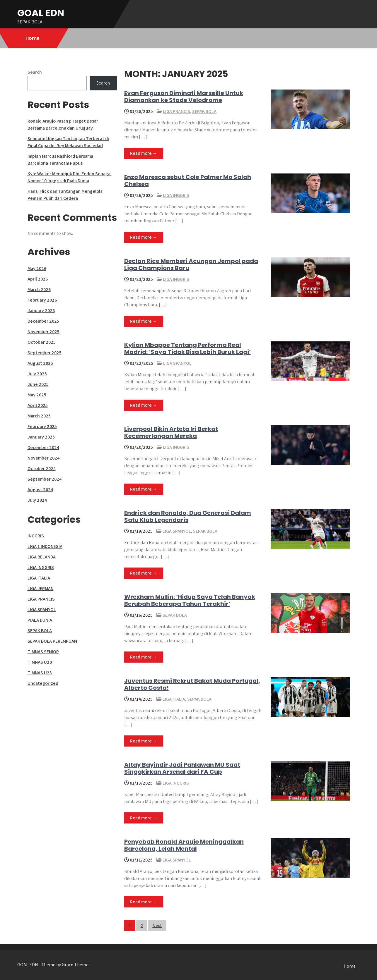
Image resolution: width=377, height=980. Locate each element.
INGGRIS (36, 536)
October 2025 (42, 342)
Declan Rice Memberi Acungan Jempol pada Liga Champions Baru (191, 264)
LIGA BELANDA (42, 557)
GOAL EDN (41, 13)
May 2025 (37, 395)
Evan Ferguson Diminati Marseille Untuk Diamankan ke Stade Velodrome (184, 97)
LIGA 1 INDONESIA (45, 546)
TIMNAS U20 (40, 662)
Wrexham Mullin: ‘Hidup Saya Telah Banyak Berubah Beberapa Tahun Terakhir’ (190, 600)
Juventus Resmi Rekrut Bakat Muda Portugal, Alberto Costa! (192, 684)
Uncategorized (43, 683)
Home (33, 38)
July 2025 (37, 374)
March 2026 (39, 289)
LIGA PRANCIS (176, 111)
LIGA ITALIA (174, 699)
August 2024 (40, 490)
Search (35, 72)
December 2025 (43, 321)
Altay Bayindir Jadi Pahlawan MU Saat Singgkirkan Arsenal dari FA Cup (182, 768)
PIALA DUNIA (40, 620)
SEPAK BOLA (204, 111)
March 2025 (39, 416)
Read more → (144, 153)
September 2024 (45, 479)
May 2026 (37, 268)
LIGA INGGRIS (176, 195)
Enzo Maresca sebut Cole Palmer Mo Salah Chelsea (188, 180)
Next (157, 925)
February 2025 (42, 426)
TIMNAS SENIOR (43, 652)
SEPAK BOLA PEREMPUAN (52, 641)
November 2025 (43, 332)
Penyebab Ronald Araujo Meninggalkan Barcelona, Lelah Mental (184, 845)
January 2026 (41, 311)
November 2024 (43, 458)
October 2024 (42, 468)
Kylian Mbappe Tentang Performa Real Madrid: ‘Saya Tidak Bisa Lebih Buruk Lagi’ (187, 348)
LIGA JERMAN (41, 588)
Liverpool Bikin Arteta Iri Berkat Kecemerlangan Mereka (171, 432)
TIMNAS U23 (40, 673)
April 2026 (38, 279)
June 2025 (38, 384)
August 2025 (40, 363)
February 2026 (42, 300)
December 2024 (43, 447)
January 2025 (41, 437)
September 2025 (45, 353)
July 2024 (37, 500)
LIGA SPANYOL (177, 363)
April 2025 (38, 405)
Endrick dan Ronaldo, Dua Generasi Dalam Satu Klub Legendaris (188, 516)
